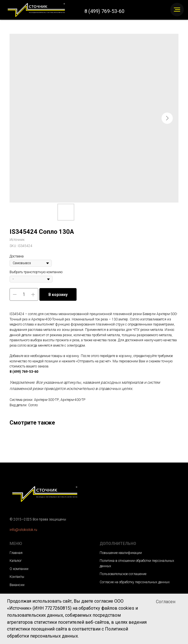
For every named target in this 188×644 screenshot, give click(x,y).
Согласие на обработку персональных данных (135, 582)
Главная (16, 553)
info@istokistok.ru (23, 530)
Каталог (16, 561)
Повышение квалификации (121, 553)
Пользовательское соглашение (123, 574)
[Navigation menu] (177, 10)
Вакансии (17, 585)
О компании (19, 569)
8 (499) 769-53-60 (104, 11)
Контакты (17, 577)
